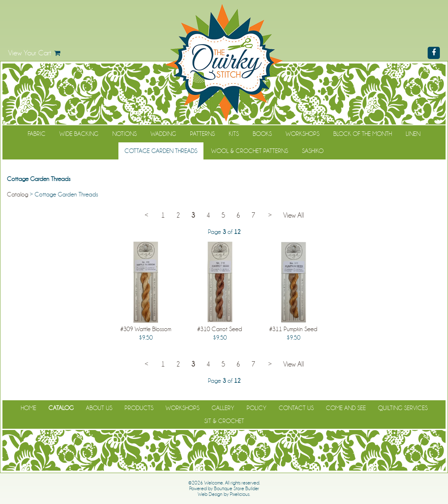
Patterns (202, 134)
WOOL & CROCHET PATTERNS (250, 151)
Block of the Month (363, 134)
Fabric (37, 134)
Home (28, 408)
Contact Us (296, 408)
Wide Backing (79, 134)
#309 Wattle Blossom (146, 329)
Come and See (346, 408)
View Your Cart (30, 53)
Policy (257, 408)
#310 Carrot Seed (220, 329)
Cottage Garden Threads (161, 151)
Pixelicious (240, 494)
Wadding (163, 134)
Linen (413, 134)
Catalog (17, 194)
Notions (125, 134)
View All (294, 215)
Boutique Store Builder (237, 489)
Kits (234, 134)
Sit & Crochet (224, 421)
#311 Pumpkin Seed (293, 329)
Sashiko (313, 151)
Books (262, 134)
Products (139, 408)
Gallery (223, 408)
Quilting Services (403, 408)
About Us (99, 408)
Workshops (303, 134)
